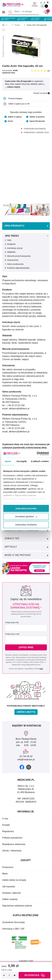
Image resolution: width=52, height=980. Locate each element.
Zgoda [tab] (8, 461)
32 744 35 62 (26, 756)
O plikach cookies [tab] (40, 461)
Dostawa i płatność (12, 893)
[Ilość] (9, 975)
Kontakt (6, 825)
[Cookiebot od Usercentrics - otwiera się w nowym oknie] (37, 454)
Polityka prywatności (12, 838)
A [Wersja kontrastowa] (46, 6)
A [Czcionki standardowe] (41, 3)
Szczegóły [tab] (22, 461)
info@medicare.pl (26, 760)
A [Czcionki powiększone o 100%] (48, 2)
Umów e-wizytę (26, 712)
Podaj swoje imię (12, 622)
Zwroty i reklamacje (12, 851)
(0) (49, 71)
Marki (5, 874)
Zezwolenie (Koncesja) (13, 922)
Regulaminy (8, 831)
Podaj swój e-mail (12, 634)
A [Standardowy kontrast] (42, 6)
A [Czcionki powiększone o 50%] (44, 3)
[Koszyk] (46, 12)
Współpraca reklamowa (14, 844)
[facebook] (22, 767)
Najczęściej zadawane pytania (17, 906)
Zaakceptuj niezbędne (26, 525)
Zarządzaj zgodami (26, 516)
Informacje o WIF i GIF (13, 929)
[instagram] (29, 767)
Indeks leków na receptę (14, 880)
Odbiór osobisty (10, 899)
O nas (5, 819)
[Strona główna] (3, 25)
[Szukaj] (10, 12)
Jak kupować (9, 887)
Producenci (8, 867)
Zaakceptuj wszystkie (26, 508)
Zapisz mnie (26, 647)
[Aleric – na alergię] (23, 12)
